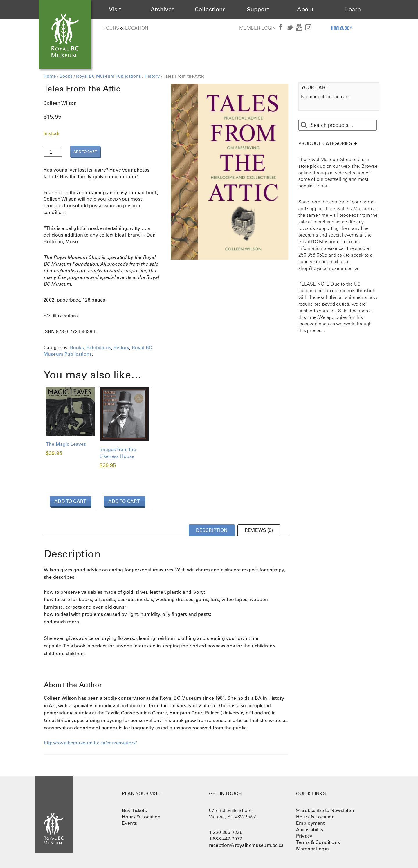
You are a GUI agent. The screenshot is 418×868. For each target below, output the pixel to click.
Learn (353, 9)
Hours (111, 28)
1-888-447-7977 (226, 839)
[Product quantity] (53, 152)
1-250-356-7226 (226, 832)
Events (129, 823)
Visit (115, 9)
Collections (210, 9)
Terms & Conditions (318, 842)
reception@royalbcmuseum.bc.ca (246, 845)
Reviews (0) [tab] (259, 530)
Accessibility (310, 829)
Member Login (258, 28)
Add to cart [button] (70, 501)
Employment (310, 823)
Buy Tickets (134, 810)
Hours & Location (316, 817)
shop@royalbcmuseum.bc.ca (328, 268)
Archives (163, 9)
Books (66, 76)
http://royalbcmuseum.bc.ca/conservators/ (90, 743)
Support (258, 9)
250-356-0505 (313, 255)
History (152, 76)
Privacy (304, 836)
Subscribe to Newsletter (328, 810)
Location (137, 28)
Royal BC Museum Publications (108, 76)
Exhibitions (99, 347)
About (305, 9)
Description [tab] (212, 530)
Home (50, 76)
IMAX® (342, 28)
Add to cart (85, 151)
